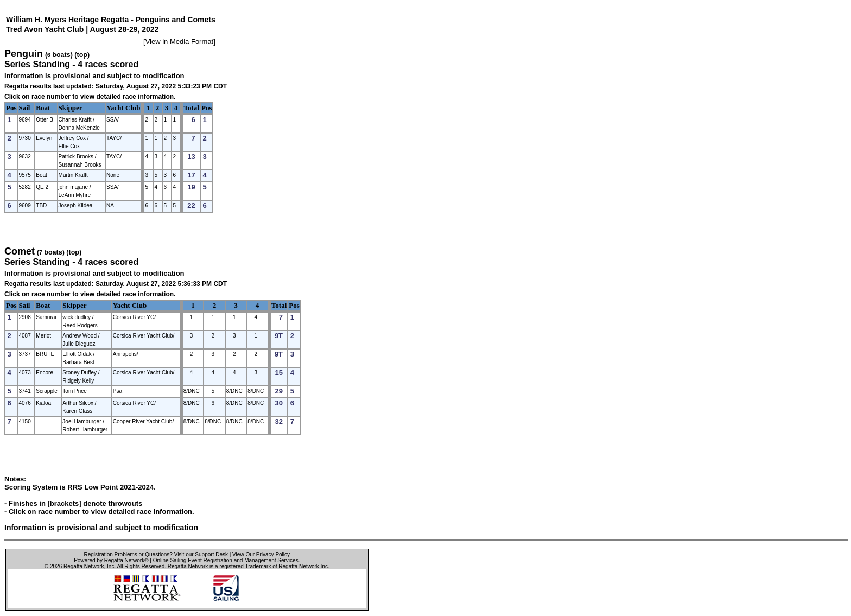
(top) (82, 55)
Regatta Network (84, 566)
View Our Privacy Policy (261, 554)
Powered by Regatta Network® (111, 560)
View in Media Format (179, 42)
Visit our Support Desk (201, 554)
